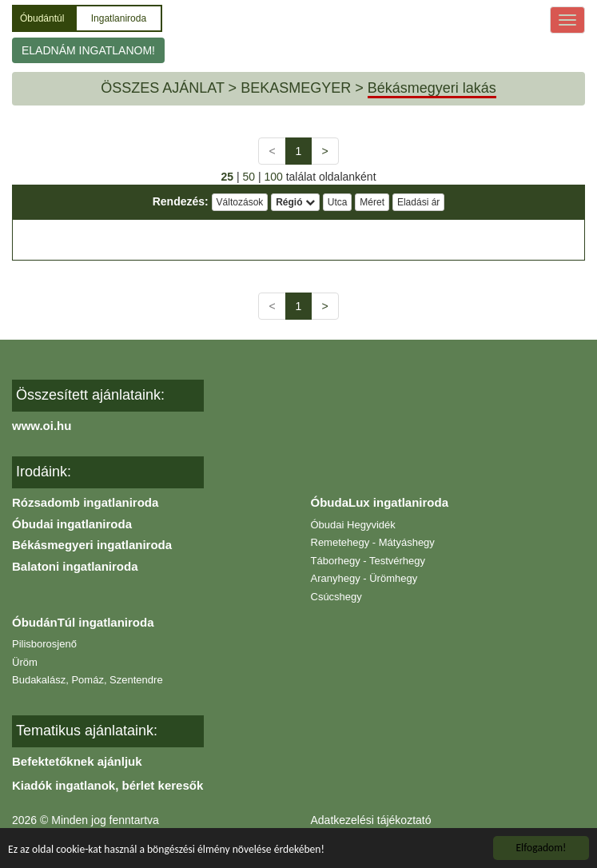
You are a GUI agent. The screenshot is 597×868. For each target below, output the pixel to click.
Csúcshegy (336, 597)
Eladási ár (418, 202)
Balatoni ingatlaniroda (75, 566)
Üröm (25, 662)
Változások (240, 202)
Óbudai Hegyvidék (353, 525)
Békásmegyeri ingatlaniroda (92, 545)
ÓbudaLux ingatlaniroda (380, 502)
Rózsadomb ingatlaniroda (85, 502)
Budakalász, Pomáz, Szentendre (88, 680)
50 (249, 177)
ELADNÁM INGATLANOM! (88, 50)
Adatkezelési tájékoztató (371, 820)
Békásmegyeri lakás (432, 88)
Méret (372, 202)
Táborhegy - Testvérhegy (368, 561)
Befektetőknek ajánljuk (77, 761)
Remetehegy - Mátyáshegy (373, 542)
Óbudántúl (44, 18)
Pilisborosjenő (44, 644)
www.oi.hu (42, 426)
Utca (338, 202)
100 (273, 177)
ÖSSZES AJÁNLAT (162, 88)
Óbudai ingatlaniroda (72, 524)
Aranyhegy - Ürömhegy (364, 578)
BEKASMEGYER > (302, 88)
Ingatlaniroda (119, 18)
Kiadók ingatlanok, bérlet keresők (107, 785)
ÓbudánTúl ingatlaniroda (83, 622)
